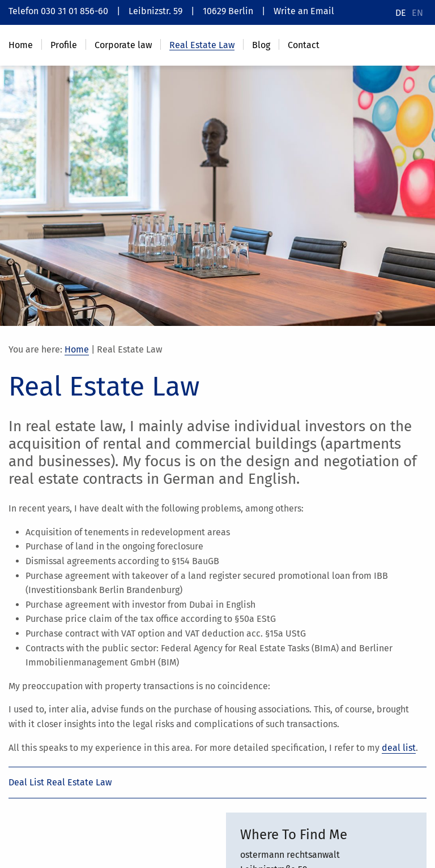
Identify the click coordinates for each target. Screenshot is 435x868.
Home (77, 349)
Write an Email (304, 11)
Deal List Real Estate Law (60, 782)
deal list (399, 748)
